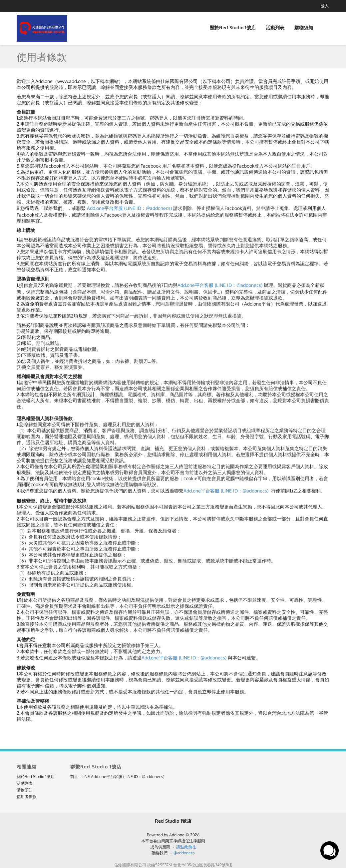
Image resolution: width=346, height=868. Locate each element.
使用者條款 (27, 797)
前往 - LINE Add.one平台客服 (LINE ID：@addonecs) (117, 777)
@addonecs (184, 853)
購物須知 (304, 27)
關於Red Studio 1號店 (233, 27)
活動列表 (275, 27)
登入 (325, 6)
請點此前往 (186, 847)
